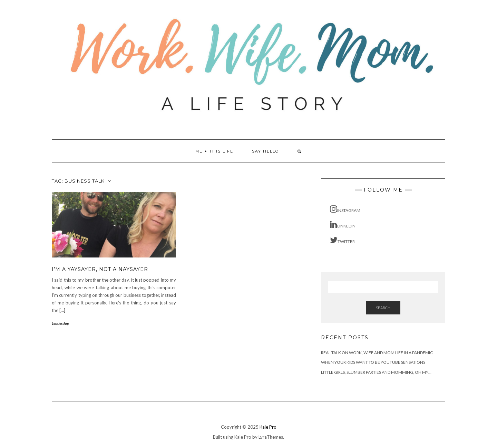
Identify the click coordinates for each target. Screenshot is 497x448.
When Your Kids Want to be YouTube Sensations (373, 362)
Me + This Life (214, 151)
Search (383, 308)
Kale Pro (268, 427)
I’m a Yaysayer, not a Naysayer (100, 269)
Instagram (345, 209)
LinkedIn (343, 224)
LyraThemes (271, 437)
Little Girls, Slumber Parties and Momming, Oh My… (376, 372)
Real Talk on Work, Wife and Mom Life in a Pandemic (377, 353)
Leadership (60, 323)
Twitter (342, 240)
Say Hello (265, 151)
